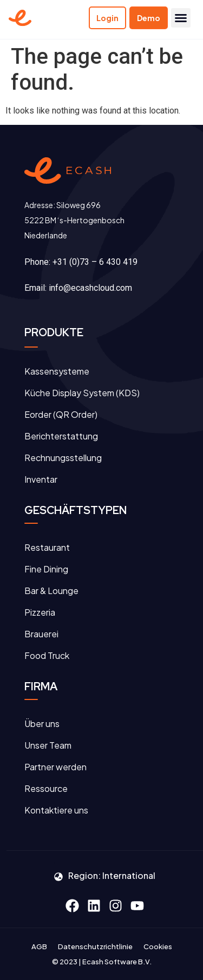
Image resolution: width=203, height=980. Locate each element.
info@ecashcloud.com (90, 288)
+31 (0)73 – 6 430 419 (95, 262)
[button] (181, 18)
